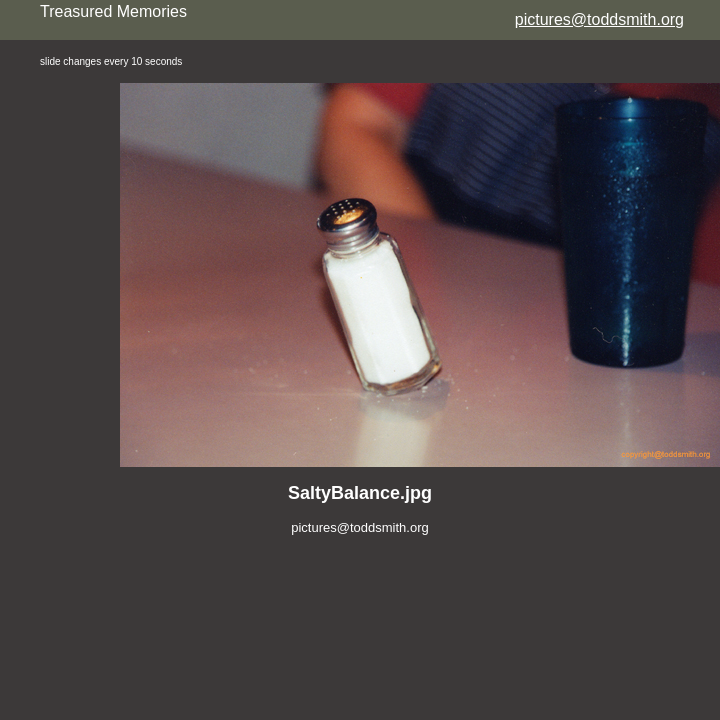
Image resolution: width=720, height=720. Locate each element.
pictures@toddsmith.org (599, 19)
